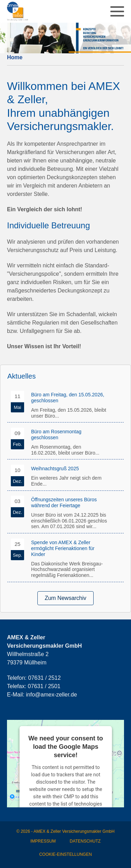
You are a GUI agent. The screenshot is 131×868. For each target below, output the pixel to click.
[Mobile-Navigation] (117, 11)
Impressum (43, 841)
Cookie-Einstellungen (65, 854)
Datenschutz (85, 841)
